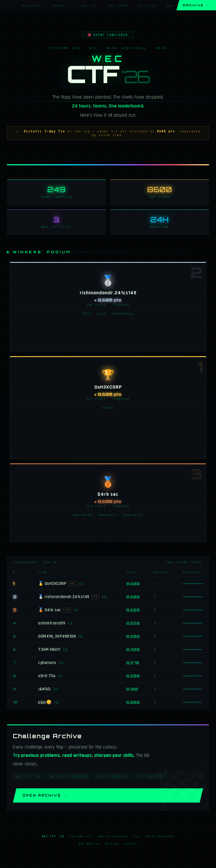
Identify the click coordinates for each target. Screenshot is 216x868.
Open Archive (45, 797)
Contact (131, 845)
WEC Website (89, 845)
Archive (196, 5)
